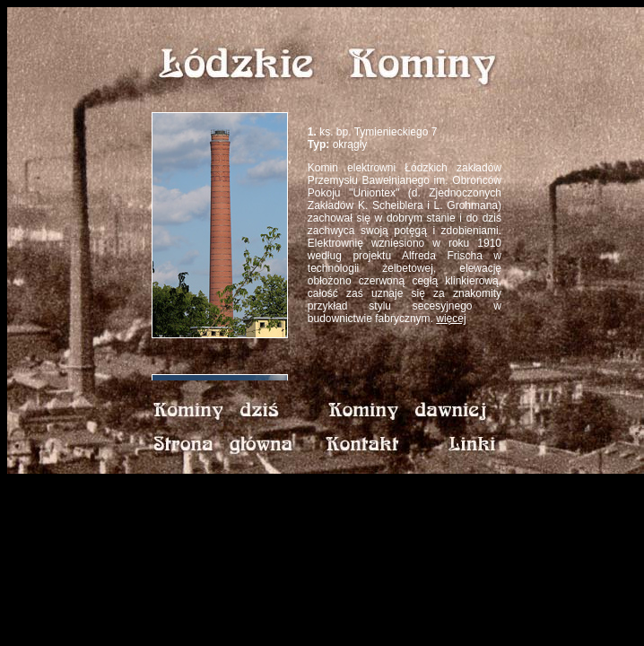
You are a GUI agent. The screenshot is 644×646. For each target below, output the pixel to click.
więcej (451, 319)
